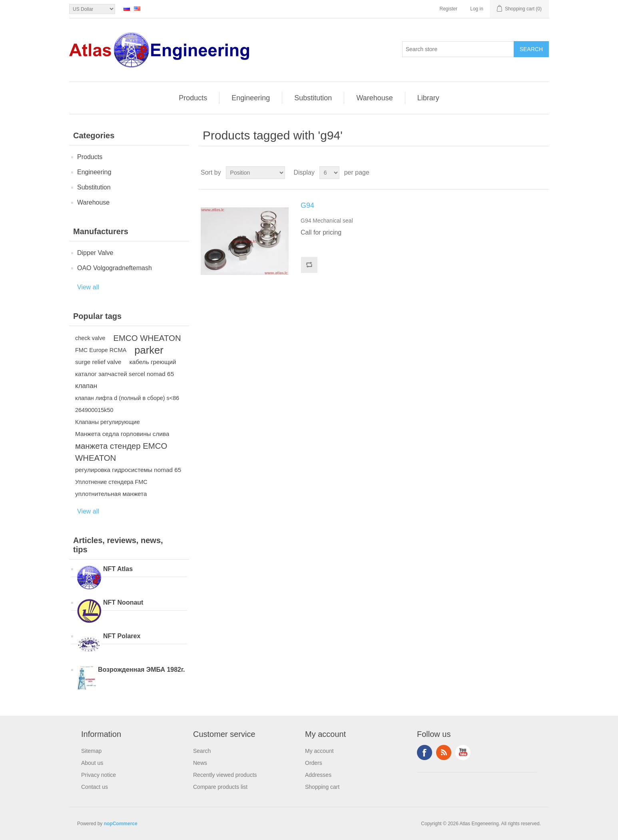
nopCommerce (121, 824)
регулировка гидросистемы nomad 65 (128, 470)
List (542, 173)
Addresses (318, 775)
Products (193, 98)
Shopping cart (322, 787)
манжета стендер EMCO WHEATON (121, 452)
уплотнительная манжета (111, 494)
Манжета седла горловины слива (122, 434)
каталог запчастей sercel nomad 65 (125, 374)
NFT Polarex (122, 636)
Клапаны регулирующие (108, 422)
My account (319, 751)
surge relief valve (98, 362)
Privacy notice (99, 775)
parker (149, 350)
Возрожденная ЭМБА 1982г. (142, 670)
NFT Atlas (118, 569)
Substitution (313, 98)
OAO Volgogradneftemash (115, 268)
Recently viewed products (225, 775)
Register (449, 9)
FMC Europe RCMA (101, 350)
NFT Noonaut (123, 602)
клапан (86, 386)
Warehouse (374, 98)
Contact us (95, 787)
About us (92, 763)
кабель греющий (153, 362)
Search (202, 751)
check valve (90, 338)
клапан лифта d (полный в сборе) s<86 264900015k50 (127, 404)
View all (88, 287)
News (200, 763)
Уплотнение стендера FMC (111, 482)
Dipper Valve (95, 253)
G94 (307, 205)
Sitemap (91, 751)
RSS (444, 752)
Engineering (251, 98)
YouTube (463, 752)
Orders (314, 763)
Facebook (425, 752)
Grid (528, 173)
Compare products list (220, 787)
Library (428, 98)
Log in (477, 9)
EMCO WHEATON (147, 338)
